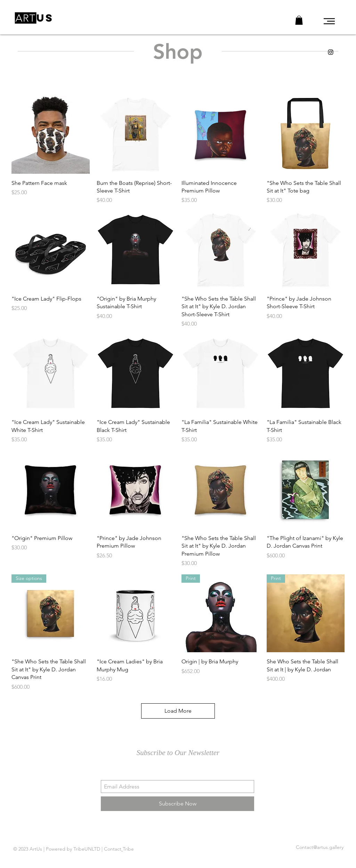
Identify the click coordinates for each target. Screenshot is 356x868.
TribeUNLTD (87, 849)
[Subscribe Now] (177, 804)
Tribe (128, 849)
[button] (329, 21)
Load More (178, 711)
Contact (113, 849)
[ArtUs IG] (331, 52)
